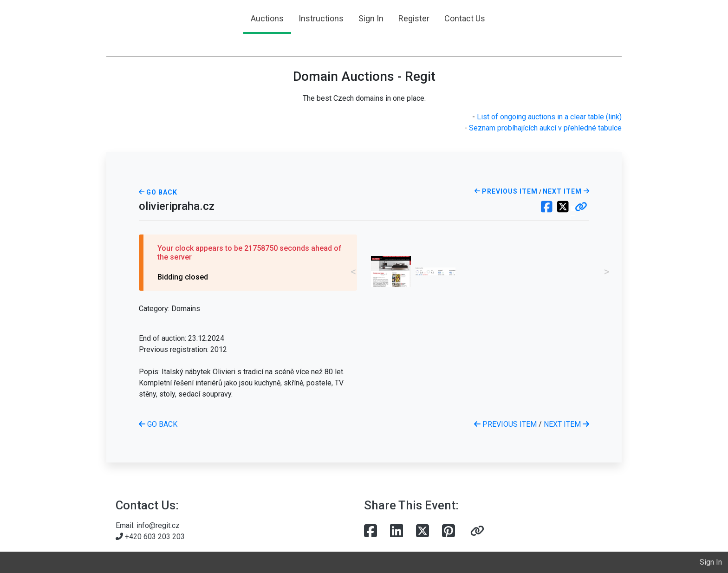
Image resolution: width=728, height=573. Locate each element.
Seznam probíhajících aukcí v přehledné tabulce (545, 128)
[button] (581, 208)
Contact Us (465, 18)
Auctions (267, 18)
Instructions (321, 18)
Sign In (371, 18)
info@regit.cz (158, 525)
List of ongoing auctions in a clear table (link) (549, 117)
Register (414, 18)
